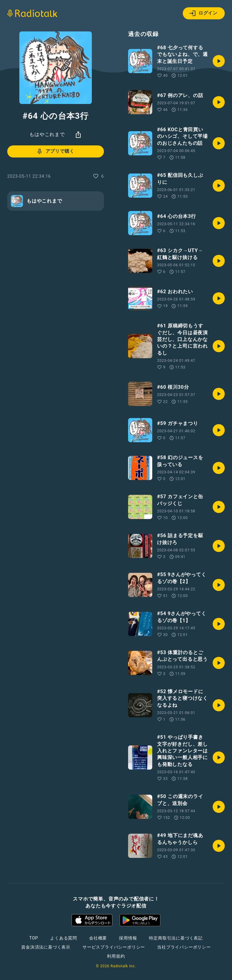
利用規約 (116, 956)
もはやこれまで (47, 134)
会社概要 (98, 938)
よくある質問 (64, 938)
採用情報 (128, 938)
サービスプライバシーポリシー (114, 947)
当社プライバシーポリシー (184, 947)
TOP (34, 938)
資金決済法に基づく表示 (46, 947)
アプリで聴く (55, 151)
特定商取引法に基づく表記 (176, 938)
